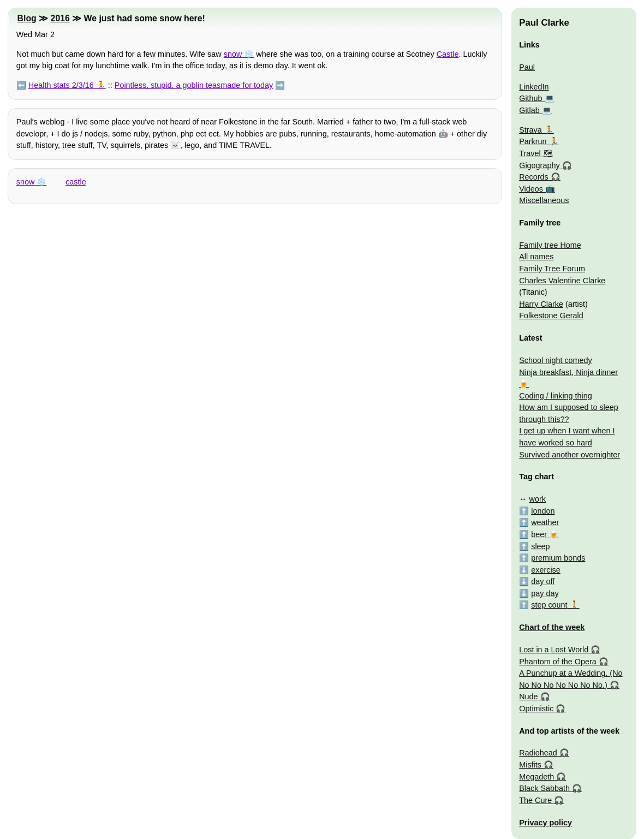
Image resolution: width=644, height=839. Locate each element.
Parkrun (533, 141)
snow (233, 54)
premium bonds (558, 558)
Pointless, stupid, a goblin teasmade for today (194, 85)
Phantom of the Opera (558, 662)
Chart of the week (552, 627)
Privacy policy (545, 823)
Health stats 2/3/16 (61, 85)
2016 (60, 18)
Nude (528, 697)
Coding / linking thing (556, 396)
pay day (545, 593)
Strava (530, 130)
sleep (540, 546)
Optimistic (536, 709)
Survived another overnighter (570, 455)
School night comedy (556, 360)
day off (543, 581)
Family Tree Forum (552, 269)
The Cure (535, 800)
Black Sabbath (544, 788)
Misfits (530, 765)
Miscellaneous (544, 200)
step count (549, 605)
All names (536, 257)
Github (530, 98)
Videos (531, 189)
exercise (546, 570)
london (543, 511)
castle (76, 182)
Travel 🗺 (536, 153)
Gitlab (529, 110)
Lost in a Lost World (554, 650)
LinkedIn (534, 87)
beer (539, 534)
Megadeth (536, 777)
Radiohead (538, 753)
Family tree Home (550, 245)
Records (534, 177)
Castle (448, 54)
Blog (27, 18)
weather (545, 522)
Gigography (539, 165)
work (538, 499)
